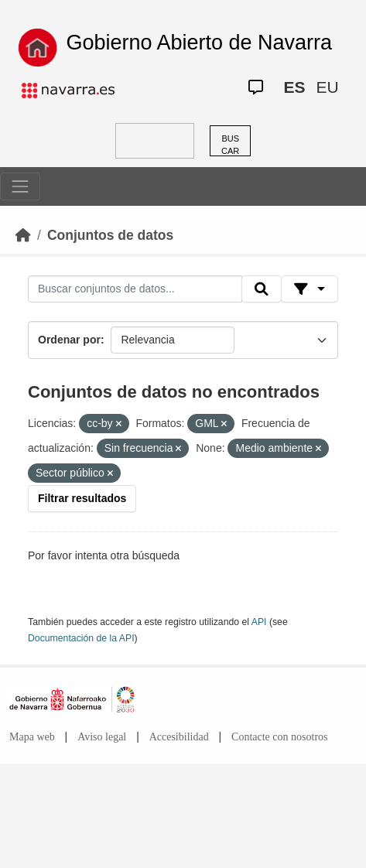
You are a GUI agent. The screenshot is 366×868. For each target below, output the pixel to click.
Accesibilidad (179, 737)
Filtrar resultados (82, 498)
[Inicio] (23, 235)
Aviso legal (102, 737)
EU (327, 87)
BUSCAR (230, 145)
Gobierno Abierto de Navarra (199, 43)
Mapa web (32, 737)
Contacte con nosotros (279, 737)
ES (294, 87)
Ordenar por (69, 340)
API (259, 622)
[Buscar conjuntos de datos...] (135, 289)
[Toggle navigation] (20, 186)
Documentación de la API (81, 638)
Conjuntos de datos (110, 235)
